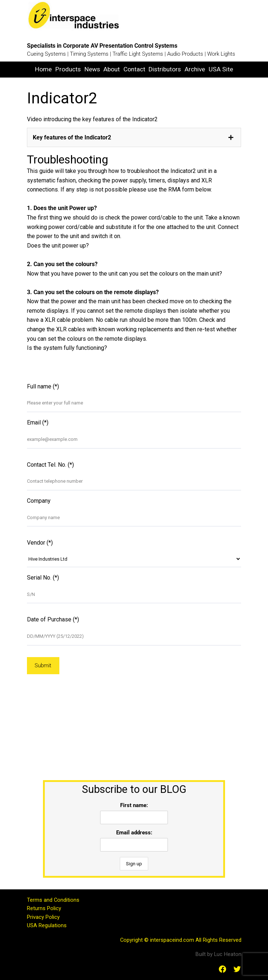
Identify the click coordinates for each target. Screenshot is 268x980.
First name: (134, 805)
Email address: (134, 833)
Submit (43, 665)
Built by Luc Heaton (218, 954)
